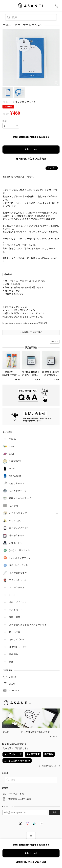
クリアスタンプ (17, 521)
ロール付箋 (15, 632)
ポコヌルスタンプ (18, 513)
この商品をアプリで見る (31, 332)
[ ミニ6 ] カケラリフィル (21, 558)
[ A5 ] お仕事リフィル (20, 550)
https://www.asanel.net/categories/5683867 (25, 323)
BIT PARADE (15, 476)
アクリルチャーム (18, 580)
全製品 (12, 439)
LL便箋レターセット (19, 647)
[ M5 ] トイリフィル (19, 565)
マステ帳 (13, 506)
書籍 (11, 662)
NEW (11, 446)
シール (12, 595)
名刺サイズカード (18, 602)
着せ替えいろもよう (19, 528)
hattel (12, 469)
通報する (55, 342)
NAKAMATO (15, 461)
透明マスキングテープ (20, 498)
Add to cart (31, 149)
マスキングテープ (18, 491)
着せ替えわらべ (17, 536)
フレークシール (17, 588)
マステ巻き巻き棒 (18, 573)
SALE (12, 454)
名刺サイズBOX (17, 640)
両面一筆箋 (15, 617)
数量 (5, 121)
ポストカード (16, 610)
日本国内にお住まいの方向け (31, 159)
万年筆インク (16, 543)
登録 (55, 813)
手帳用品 (13, 654)
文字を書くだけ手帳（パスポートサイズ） (30, 625)
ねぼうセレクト (17, 484)
